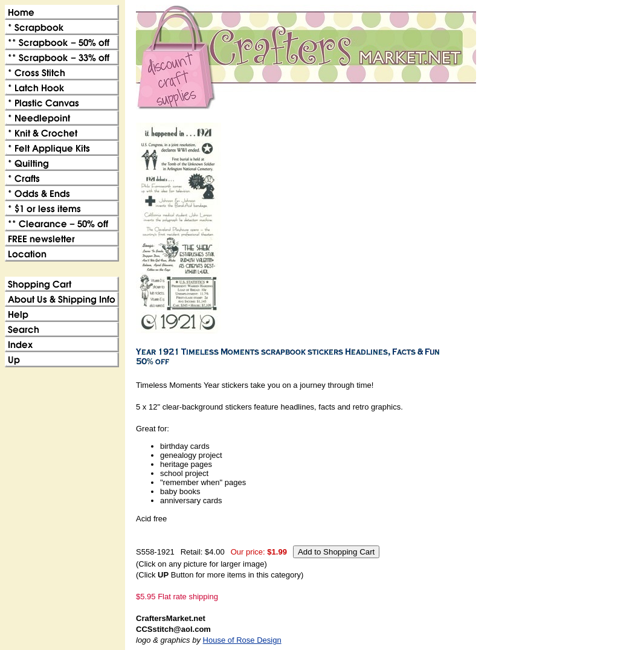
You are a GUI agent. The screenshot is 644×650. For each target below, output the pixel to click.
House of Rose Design (242, 640)
